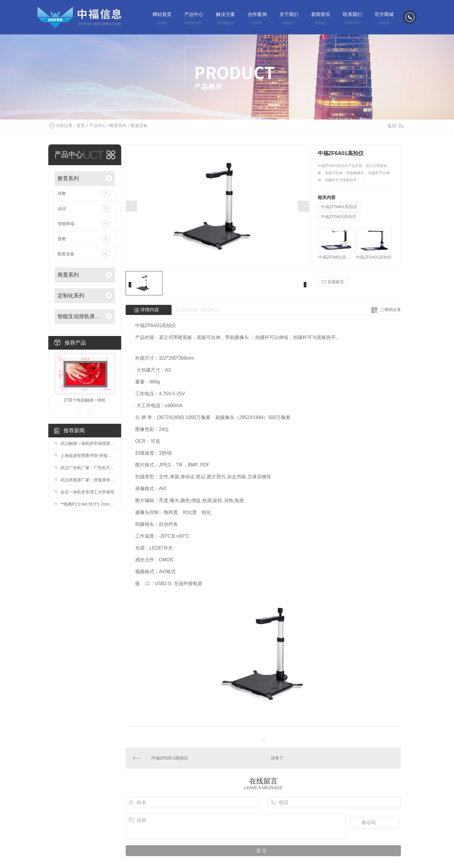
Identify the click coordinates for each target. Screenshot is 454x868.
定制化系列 (71, 296)
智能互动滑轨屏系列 (80, 316)
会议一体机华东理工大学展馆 (87, 492)
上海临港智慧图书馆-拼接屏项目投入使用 (88, 455)
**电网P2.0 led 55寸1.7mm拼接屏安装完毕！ (88, 504)
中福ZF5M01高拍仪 (339, 207)
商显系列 (68, 275)
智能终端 (66, 224)
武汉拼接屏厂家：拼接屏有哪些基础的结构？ (88, 480)
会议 (62, 208)
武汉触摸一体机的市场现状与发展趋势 (88, 443)
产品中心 (98, 125)
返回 (395, 126)
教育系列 (118, 125)
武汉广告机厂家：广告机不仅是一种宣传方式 (88, 468)
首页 (81, 125)
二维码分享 (391, 310)
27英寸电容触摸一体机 (85, 400)
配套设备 (139, 125)
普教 (62, 239)
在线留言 (333, 282)
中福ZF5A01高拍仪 (339, 216)
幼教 (62, 193)
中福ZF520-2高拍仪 (170, 758)
